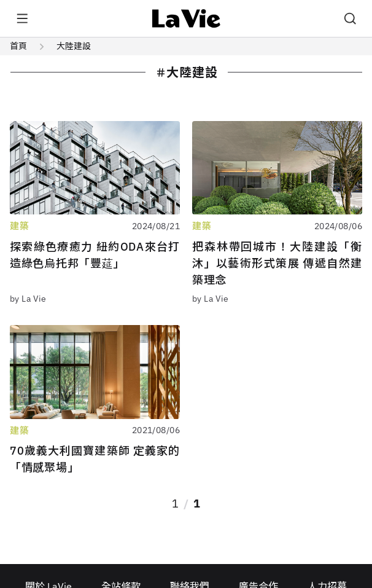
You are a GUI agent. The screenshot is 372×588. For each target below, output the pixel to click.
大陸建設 (74, 46)
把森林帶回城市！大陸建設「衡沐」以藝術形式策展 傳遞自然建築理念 (277, 263)
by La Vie (28, 299)
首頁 (18, 46)
